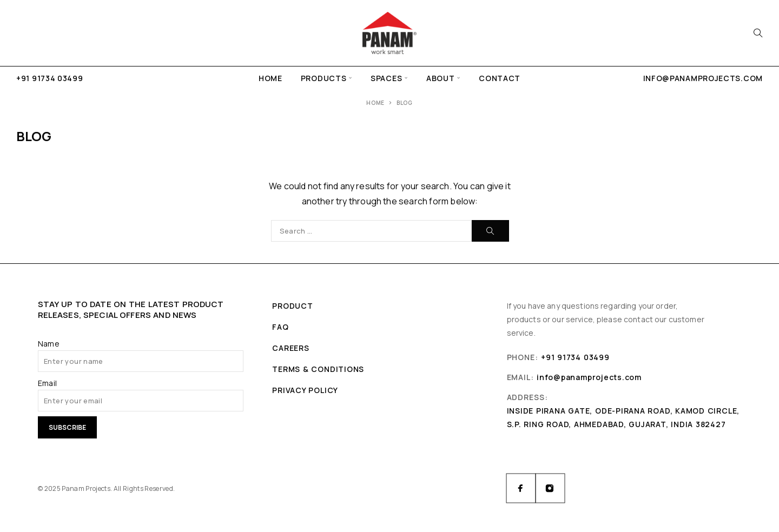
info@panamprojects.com (703, 78)
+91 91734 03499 (50, 78)
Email (47, 383)
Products (324, 78)
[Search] (758, 33)
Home (270, 78)
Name (49, 344)
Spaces (386, 78)
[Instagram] (550, 488)
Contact (500, 78)
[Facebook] (521, 488)
